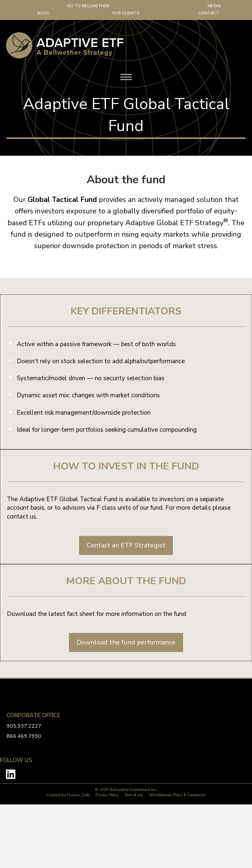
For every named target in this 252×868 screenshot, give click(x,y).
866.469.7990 (24, 736)
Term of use (134, 795)
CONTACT (209, 13)
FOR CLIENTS (126, 13)
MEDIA (214, 6)
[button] (126, 545)
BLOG (43, 13)
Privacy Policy (107, 795)
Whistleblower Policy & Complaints (177, 795)
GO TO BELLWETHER (88, 6)
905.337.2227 (24, 726)
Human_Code (78, 795)
